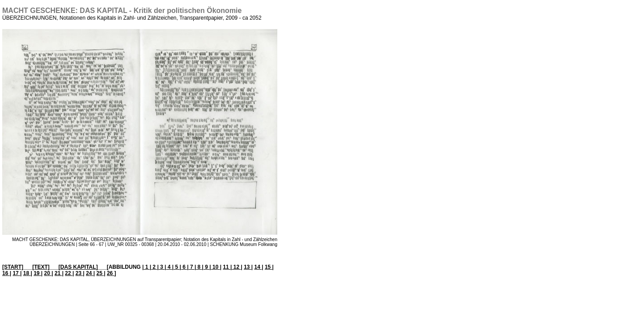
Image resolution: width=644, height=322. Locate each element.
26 (111, 273)
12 (236, 267)
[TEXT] (41, 267)
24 (90, 273)
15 (269, 267)
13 (248, 267)
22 (69, 273)
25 (100, 273)
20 (48, 273)
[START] (13, 267)
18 (27, 273)
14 (258, 267)
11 (227, 267)
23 (79, 273)
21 (58, 273)
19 (37, 273)
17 (16, 273)
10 (216, 267)
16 (6, 273)
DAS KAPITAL (78, 267)
